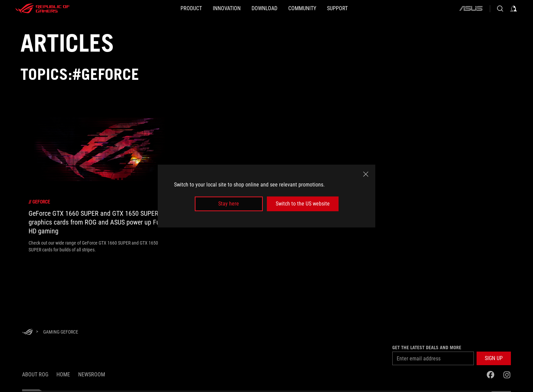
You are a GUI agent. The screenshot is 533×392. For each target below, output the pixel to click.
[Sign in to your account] (514, 8)
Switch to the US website (303, 204)
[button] (494, 358)
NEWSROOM (92, 375)
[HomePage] (28, 332)
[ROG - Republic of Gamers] (42, 8)
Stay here (229, 204)
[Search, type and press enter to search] (500, 8)
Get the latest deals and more (427, 348)
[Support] (359, 8)
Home (63, 375)
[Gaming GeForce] (61, 332)
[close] (366, 174)
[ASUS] (471, 8)
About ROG (35, 375)
